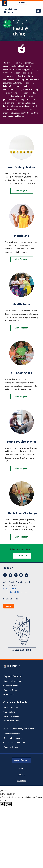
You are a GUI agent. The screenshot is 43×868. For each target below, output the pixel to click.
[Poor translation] (8, 804)
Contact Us (22, 555)
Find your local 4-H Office (22, 650)
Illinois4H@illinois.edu (18, 592)
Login (9, 606)
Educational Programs (25, 21)
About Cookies (21, 760)
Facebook (10, 575)
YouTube (21, 575)
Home (15, 21)
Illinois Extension (10, 9)
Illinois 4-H (10, 12)
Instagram (5, 575)
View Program (21, 191)
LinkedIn (26, 575)
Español (22, 3)
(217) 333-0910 (9, 589)
